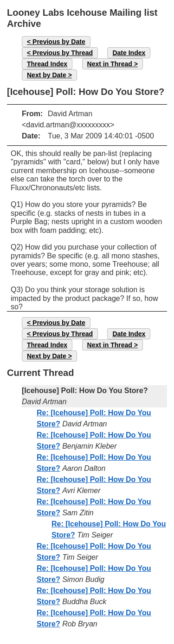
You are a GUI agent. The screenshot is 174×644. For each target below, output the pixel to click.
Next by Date (47, 75)
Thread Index (47, 64)
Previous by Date (59, 42)
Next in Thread (110, 64)
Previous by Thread (63, 53)
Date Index (129, 53)
